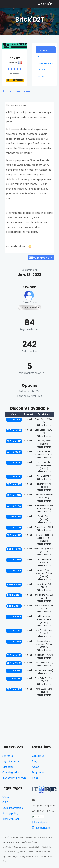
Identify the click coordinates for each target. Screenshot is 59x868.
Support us (38, 773)
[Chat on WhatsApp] (38, 817)
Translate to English (41, 258)
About (36, 767)
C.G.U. (6, 797)
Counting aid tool (12, 773)
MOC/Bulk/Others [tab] (46, 63)
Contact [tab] (41, 77)
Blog (35, 762)
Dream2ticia (30, 302)
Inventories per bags (14, 778)
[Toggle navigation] (6, 4)
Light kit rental (11, 762)
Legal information (13, 808)
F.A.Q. (35, 778)
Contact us (38, 756)
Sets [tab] (40, 57)
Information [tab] (43, 50)
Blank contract (11, 819)
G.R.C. (6, 803)
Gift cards (8, 767)
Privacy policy (10, 814)
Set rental (8, 756)
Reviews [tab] (42, 70)
